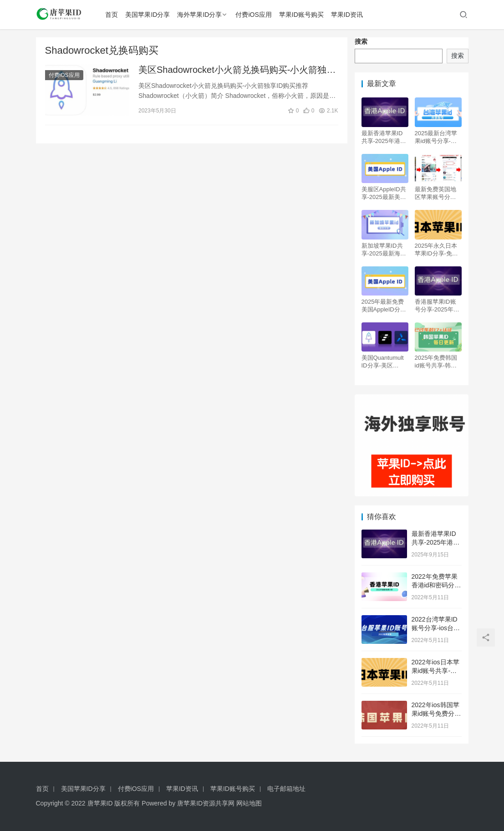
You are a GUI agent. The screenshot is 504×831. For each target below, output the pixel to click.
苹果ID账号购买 (303, 15)
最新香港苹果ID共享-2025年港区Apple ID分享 (384, 137)
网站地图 (249, 803)
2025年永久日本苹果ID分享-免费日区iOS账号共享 (438, 250)
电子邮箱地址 (286, 789)
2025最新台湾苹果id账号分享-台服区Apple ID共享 (438, 137)
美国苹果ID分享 (149, 15)
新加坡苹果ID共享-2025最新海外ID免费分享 (384, 250)
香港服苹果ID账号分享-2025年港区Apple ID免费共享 (438, 306)
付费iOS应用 (255, 15)
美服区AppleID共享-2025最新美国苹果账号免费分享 (384, 193)
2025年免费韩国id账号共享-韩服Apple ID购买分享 (438, 362)
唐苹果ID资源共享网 (206, 803)
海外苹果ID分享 (201, 15)
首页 (113, 15)
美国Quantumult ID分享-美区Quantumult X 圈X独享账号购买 (383, 362)
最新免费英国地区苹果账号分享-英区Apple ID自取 (438, 193)
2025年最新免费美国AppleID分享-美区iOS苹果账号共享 (385, 306)
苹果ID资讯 (348, 15)
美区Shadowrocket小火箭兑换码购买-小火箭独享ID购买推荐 (237, 71)
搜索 (361, 41)
